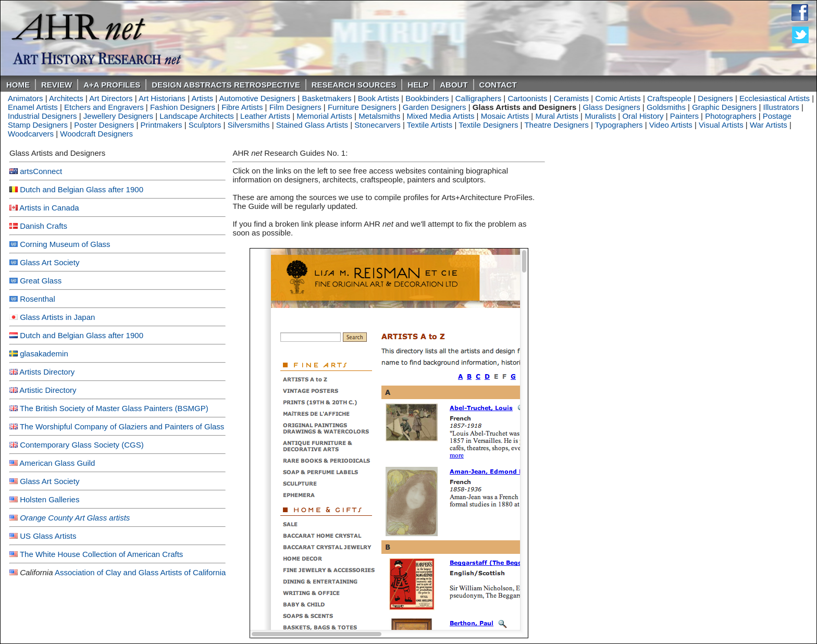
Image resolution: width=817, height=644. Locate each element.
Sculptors (205, 125)
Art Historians (162, 98)
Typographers (619, 125)
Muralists (600, 116)
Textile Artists (430, 125)
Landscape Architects (197, 116)
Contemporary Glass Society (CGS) (82, 445)
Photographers (731, 116)
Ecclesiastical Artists (775, 98)
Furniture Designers (362, 107)
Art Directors (111, 98)
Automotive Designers (257, 98)
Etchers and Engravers (104, 107)
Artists (202, 98)
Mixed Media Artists (440, 116)
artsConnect (41, 171)
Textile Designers (488, 125)
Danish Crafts (44, 226)
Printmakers (162, 125)
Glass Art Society (49, 262)
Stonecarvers (377, 125)
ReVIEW (57, 85)
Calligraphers (478, 98)
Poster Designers (104, 125)
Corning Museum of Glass (65, 244)
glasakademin (44, 354)
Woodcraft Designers (96, 134)
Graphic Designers (724, 107)
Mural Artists (557, 116)
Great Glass (41, 281)
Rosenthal (38, 299)
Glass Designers (612, 107)
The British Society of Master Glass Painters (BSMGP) (114, 408)
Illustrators (781, 107)
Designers (715, 98)
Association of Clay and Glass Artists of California (140, 572)
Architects (66, 98)
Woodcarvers (31, 134)
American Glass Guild (57, 463)
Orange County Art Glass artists (75, 518)
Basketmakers (326, 98)
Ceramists (572, 98)
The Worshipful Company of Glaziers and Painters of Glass (122, 426)
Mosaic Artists (505, 116)
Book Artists (379, 98)
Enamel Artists (33, 107)
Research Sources (354, 85)
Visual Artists (721, 125)
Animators (26, 98)
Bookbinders (427, 98)
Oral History (643, 116)
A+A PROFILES (112, 85)
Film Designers (295, 107)
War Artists (769, 125)
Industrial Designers (42, 116)
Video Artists (671, 125)
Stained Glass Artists (312, 125)
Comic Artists (618, 98)
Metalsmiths (379, 116)
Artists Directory (47, 372)
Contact (498, 85)
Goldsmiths (666, 107)
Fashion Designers (183, 107)
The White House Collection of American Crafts (101, 554)
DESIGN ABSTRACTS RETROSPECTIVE (226, 85)
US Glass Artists (48, 536)
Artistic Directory (48, 390)
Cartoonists (527, 98)
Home (18, 85)
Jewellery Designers (118, 116)
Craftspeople (669, 98)
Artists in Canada (49, 208)
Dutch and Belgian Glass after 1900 (82, 189)
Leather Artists (265, 116)
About (454, 85)
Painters (684, 116)
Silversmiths (249, 125)
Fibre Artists (242, 107)
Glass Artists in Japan (57, 317)
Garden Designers (435, 107)
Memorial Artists (324, 116)
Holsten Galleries (49, 499)
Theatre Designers (556, 125)
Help (418, 85)
